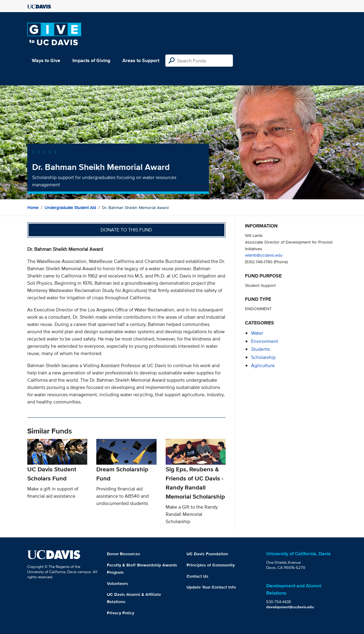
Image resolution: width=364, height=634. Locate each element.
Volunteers (117, 583)
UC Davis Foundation (207, 554)
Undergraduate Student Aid (70, 207)
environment (265, 341)
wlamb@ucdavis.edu (264, 255)
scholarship (263, 357)
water (257, 333)
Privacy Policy (121, 613)
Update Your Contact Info (211, 587)
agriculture (263, 365)
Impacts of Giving (91, 60)
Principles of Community (211, 565)
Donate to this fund (126, 230)
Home (33, 207)
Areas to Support (141, 60)
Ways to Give (46, 60)
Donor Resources (124, 554)
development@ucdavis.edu (290, 607)
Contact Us (197, 576)
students (260, 349)
